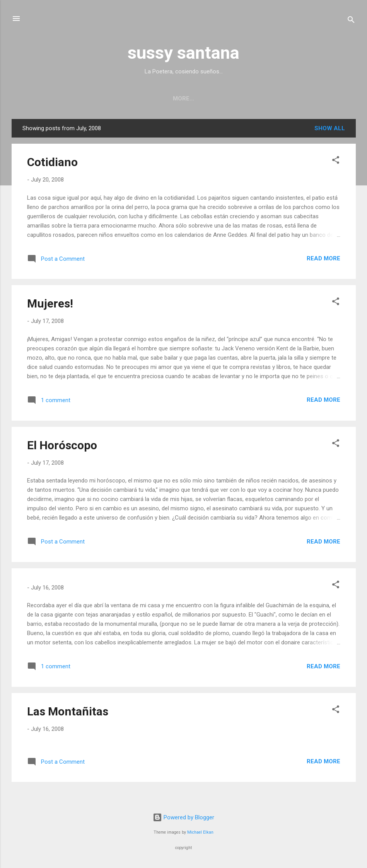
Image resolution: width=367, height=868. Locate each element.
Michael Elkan (200, 832)
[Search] (351, 21)
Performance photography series (258, 99)
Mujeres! (50, 305)
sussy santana (183, 53)
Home (26, 99)
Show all (330, 130)
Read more (323, 260)
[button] (336, 163)
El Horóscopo (62, 447)
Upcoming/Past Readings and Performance (119, 99)
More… (339, 99)
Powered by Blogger (183, 817)
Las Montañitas (68, 713)
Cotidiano (52, 164)
